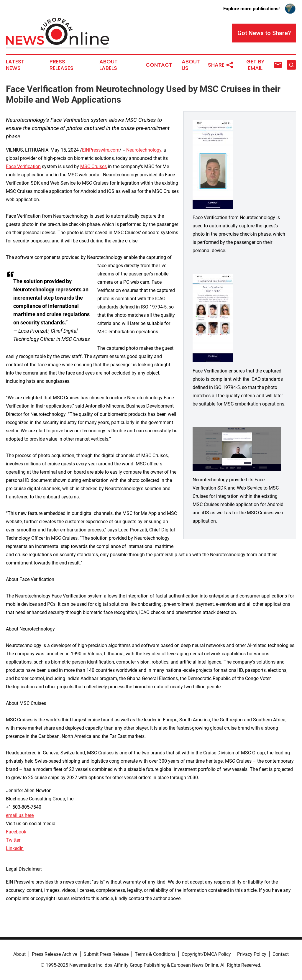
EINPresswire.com (101, 150)
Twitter (13, 840)
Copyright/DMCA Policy (206, 954)
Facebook (16, 832)
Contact (159, 65)
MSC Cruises (93, 166)
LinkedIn (15, 848)
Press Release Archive (55, 954)
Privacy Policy (252, 954)
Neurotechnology (144, 150)
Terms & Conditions (155, 954)
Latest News (15, 65)
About (19, 954)
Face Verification (23, 166)
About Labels (109, 65)
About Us (191, 65)
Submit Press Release (106, 954)
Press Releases (61, 65)
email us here (20, 815)
